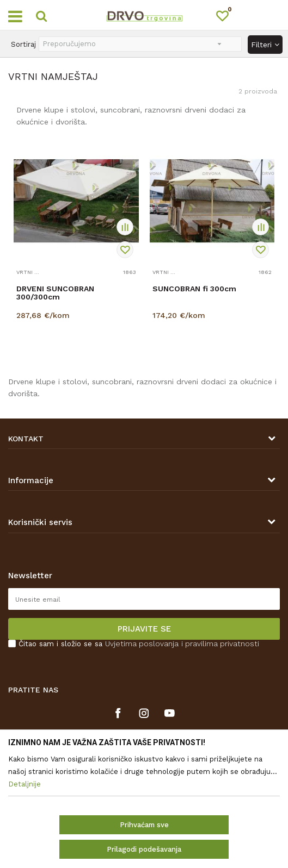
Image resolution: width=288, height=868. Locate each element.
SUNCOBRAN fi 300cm (194, 289)
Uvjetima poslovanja (142, 644)
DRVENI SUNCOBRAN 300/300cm (55, 293)
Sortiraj (23, 44)
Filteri (265, 45)
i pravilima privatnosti (220, 644)
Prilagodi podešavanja (144, 849)
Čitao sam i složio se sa (139, 644)
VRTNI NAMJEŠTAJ (29, 272)
